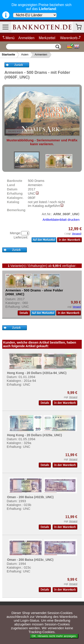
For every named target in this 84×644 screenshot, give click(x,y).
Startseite (8, 54)
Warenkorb (71, 38)
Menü (8, 38)
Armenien (41, 54)
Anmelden (26, 38)
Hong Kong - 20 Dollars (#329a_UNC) (34, 435)
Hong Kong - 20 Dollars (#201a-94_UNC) (37, 373)
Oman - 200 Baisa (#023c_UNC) (30, 560)
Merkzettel (47, 38)
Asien (25, 54)
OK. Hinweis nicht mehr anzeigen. (54, 636)
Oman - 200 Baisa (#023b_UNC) (30, 497)
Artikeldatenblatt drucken (61, 220)
